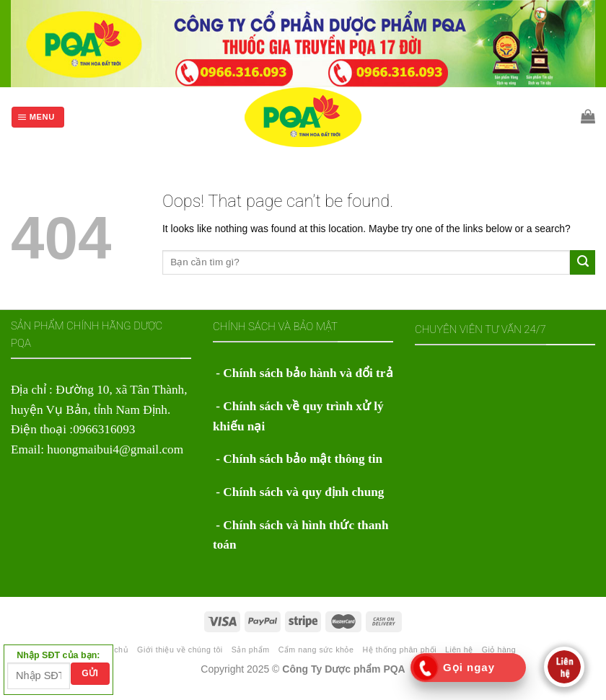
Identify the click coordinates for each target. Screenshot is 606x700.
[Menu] (38, 117)
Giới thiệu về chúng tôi (180, 650)
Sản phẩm (251, 650)
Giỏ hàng (499, 650)
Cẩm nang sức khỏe (316, 650)
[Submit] (583, 262)
